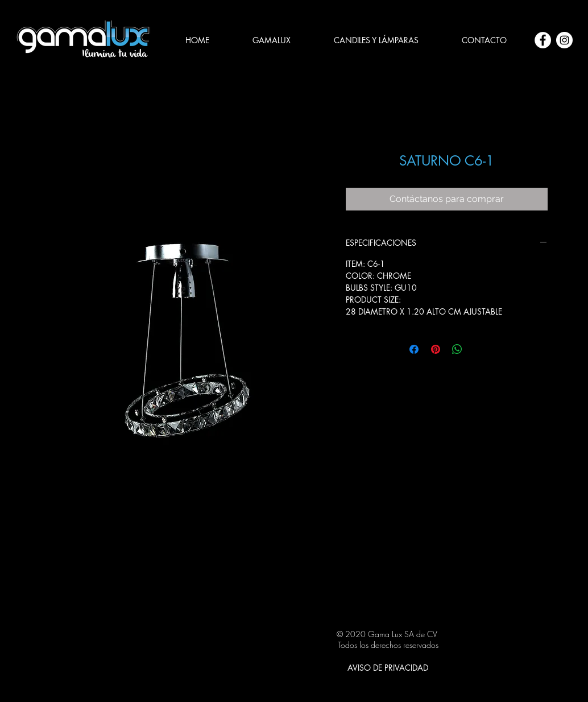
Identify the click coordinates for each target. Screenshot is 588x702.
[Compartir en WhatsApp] (457, 349)
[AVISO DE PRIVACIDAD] (388, 667)
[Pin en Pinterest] (436, 349)
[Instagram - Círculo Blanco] (564, 40)
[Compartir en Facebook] (414, 349)
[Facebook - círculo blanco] (543, 40)
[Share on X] (479, 349)
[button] (376, 40)
